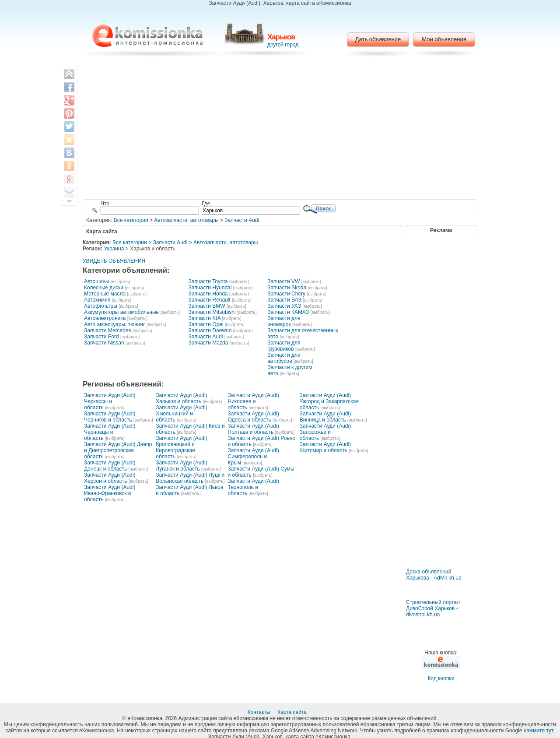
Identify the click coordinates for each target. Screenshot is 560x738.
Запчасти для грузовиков (284, 346)
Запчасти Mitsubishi (212, 312)
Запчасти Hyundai (210, 288)
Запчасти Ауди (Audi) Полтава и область (254, 429)
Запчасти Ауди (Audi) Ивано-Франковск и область (110, 493)
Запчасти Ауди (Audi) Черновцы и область (110, 432)
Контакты (260, 712)
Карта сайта (293, 712)
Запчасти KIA (204, 318)
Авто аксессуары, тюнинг (115, 324)
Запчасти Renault (209, 300)
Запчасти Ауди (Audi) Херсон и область (110, 478)
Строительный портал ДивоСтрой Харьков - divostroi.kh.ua (433, 608)
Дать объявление (378, 39)
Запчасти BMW (206, 306)
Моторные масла (105, 294)
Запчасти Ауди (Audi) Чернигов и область (110, 417)
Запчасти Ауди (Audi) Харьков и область (181, 398)
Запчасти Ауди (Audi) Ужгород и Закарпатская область (329, 401)
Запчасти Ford (101, 337)
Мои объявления (444, 39)
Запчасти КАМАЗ (288, 312)
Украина (114, 249)
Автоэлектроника (105, 318)
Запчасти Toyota (208, 281)
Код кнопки (441, 678)
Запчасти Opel (206, 324)
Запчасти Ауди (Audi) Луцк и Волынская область (190, 478)
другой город (283, 45)
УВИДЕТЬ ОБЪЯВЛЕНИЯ (114, 261)
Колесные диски (104, 288)
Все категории (131, 220)
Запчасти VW (283, 281)
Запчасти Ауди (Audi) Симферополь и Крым (254, 457)
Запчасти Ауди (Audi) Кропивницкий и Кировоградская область (181, 447)
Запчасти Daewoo (210, 330)
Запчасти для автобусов (284, 358)
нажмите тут (538, 731)
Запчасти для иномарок (284, 321)
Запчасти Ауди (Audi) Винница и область (325, 417)
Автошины (97, 281)
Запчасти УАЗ (284, 306)
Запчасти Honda (208, 294)
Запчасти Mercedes (108, 330)
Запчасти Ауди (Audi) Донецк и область (110, 466)
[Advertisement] (280, 129)
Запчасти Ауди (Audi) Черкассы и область (110, 401)
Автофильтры (101, 306)
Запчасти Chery (286, 294)
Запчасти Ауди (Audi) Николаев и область (254, 401)
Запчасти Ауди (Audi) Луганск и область (181, 466)
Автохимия (97, 300)
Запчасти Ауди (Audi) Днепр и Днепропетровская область (118, 450)
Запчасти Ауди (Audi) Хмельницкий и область (181, 414)
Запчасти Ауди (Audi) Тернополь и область (254, 487)
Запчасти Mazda (208, 343)
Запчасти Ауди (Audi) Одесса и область (254, 417)
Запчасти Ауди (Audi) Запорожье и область (325, 432)
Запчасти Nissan (104, 343)
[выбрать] (120, 282)
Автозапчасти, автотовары (186, 220)
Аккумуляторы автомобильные (121, 312)
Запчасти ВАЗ (284, 300)
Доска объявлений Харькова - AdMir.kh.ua (434, 575)
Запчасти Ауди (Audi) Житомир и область (325, 447)
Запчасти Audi (242, 220)
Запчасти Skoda (287, 288)
